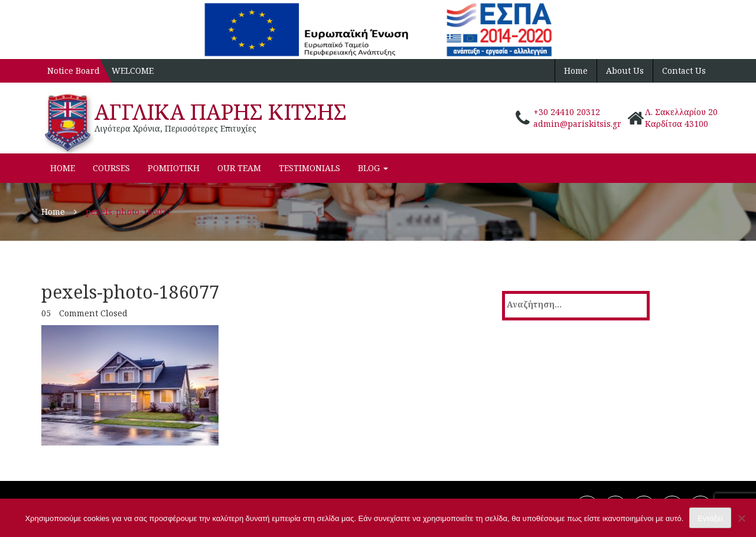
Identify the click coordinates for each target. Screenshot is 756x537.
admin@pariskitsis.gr (577, 124)
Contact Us (684, 71)
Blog (373, 168)
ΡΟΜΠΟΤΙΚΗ (174, 168)
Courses (111, 168)
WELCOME (133, 71)
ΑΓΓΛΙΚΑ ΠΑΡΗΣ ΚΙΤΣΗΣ (221, 112)
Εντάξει (710, 518)
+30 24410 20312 (567, 112)
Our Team (239, 168)
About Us (625, 71)
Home (576, 71)
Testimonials (309, 168)
